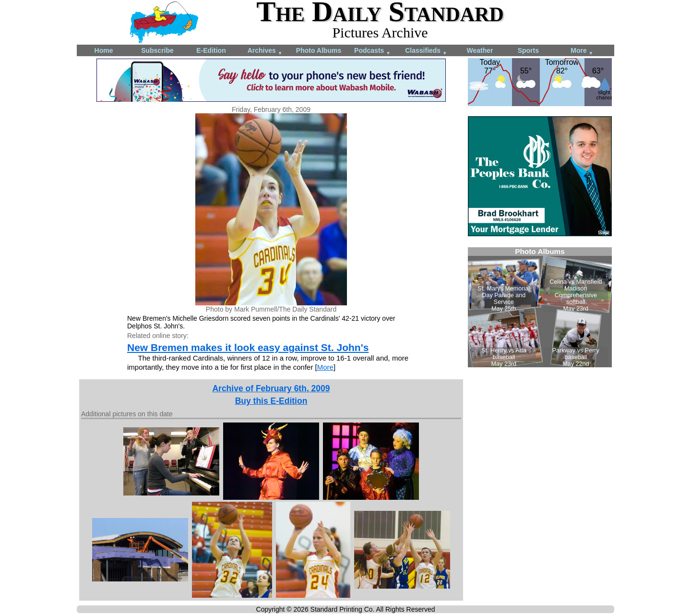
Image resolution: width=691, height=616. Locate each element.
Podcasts (372, 51)
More (582, 51)
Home (104, 50)
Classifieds (426, 51)
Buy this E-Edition (271, 401)
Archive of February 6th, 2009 (271, 388)
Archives (265, 51)
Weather (480, 50)
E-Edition (211, 50)
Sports (528, 50)
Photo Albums (319, 50)
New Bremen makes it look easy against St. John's (248, 347)
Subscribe (157, 50)
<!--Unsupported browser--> (540, 307)
